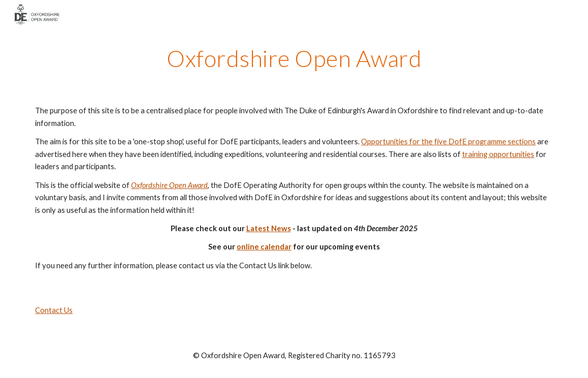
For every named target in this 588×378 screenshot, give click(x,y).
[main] (294, 58)
